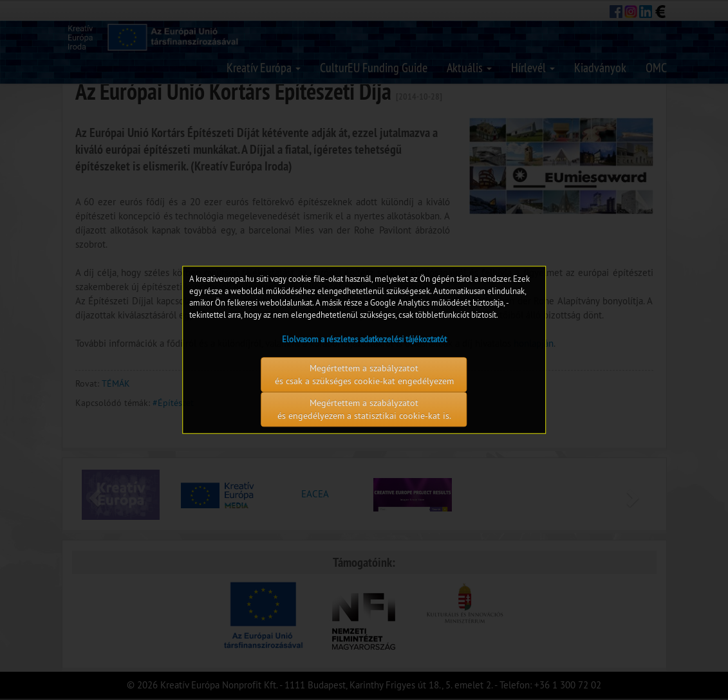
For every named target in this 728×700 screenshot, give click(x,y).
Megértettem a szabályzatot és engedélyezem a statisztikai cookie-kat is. (364, 410)
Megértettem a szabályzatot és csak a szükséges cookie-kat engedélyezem (364, 375)
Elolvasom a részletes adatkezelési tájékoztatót (364, 340)
